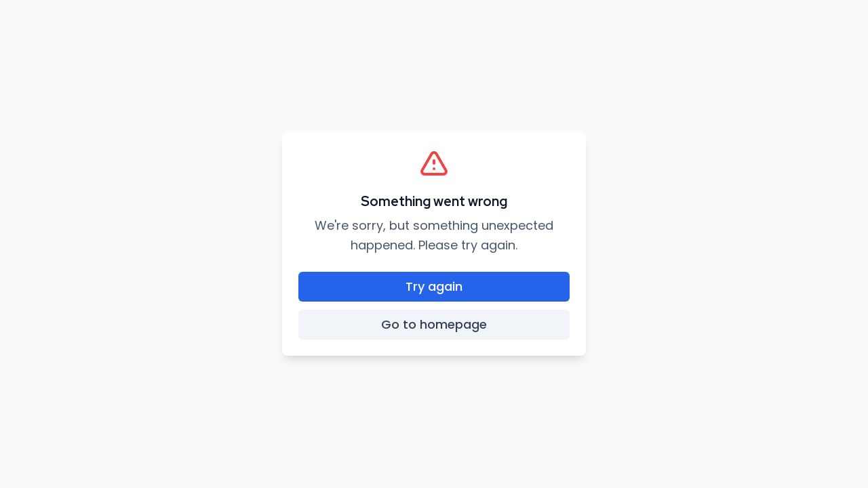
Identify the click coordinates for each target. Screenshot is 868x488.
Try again (434, 286)
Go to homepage (434, 324)
